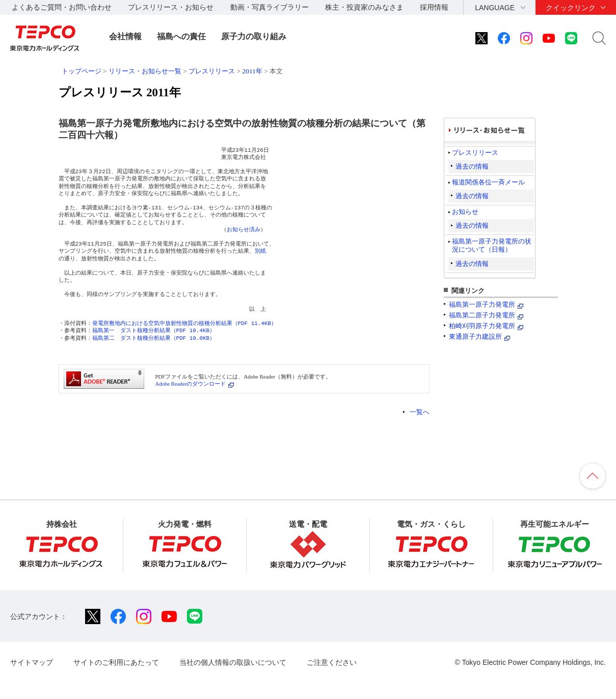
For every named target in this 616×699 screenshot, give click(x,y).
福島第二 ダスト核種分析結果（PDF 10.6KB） (154, 338)
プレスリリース (212, 71)
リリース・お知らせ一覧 (145, 71)
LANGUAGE (495, 8)
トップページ (82, 71)
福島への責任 (181, 36)
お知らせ (465, 212)
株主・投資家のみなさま (364, 7)
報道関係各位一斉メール (488, 182)
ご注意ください (332, 662)
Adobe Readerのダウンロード (191, 384)
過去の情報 (472, 166)
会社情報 (125, 36)
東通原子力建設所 (475, 337)
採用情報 (434, 7)
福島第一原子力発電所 (482, 304)
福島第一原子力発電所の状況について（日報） (492, 245)
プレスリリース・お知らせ (171, 7)
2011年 (252, 71)
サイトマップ (32, 662)
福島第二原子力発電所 (482, 315)
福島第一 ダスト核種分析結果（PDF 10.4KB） (154, 330)
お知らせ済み (244, 230)
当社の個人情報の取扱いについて (233, 662)
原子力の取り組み (254, 36)
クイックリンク (571, 8)
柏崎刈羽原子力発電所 (482, 326)
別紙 (260, 251)
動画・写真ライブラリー (270, 7)
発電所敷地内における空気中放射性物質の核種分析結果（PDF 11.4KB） (184, 323)
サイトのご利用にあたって (116, 662)
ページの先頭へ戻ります (593, 476)
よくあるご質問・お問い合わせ (62, 7)
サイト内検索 (599, 38)
